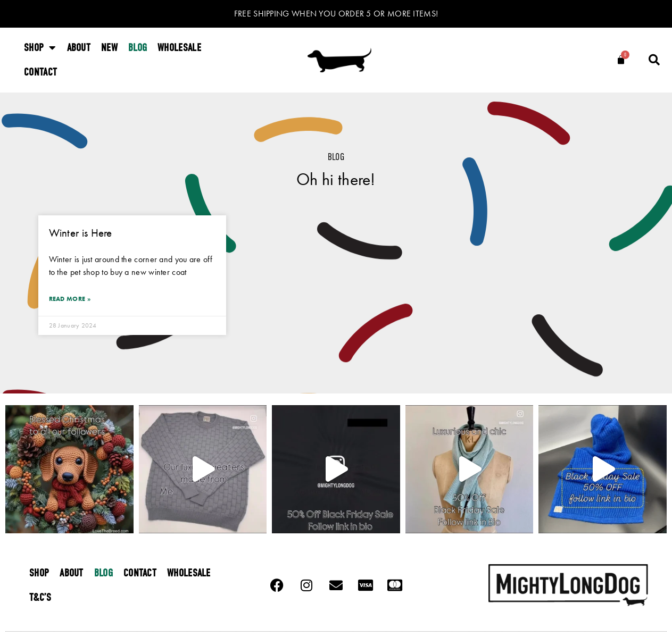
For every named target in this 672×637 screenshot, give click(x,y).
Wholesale (179, 48)
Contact (40, 72)
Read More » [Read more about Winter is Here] (70, 299)
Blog (138, 48)
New (109, 48)
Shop (40, 48)
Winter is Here (81, 233)
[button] (654, 60)
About (79, 48)
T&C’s (40, 597)
